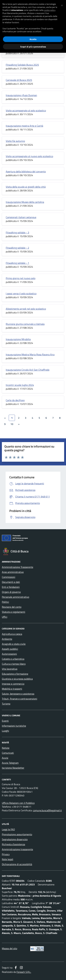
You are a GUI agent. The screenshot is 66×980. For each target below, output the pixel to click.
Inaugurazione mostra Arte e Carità (24, 126)
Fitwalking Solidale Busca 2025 (22, 65)
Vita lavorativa (10, 669)
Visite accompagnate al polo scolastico (26, 110)
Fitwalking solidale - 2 (17, 248)
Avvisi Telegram (10, 763)
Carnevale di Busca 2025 (19, 80)
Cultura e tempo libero (14, 664)
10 (12, 424)
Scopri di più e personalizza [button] (33, 47)
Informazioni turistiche (14, 726)
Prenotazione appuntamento (17, 834)
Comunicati (8, 753)
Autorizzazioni (9, 654)
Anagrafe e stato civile (14, 644)
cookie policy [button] (50, 10)
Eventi (5, 721)
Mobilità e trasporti (12, 689)
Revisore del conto (12, 607)
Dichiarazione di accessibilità (17, 864)
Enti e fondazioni (11, 587)
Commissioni (9, 577)
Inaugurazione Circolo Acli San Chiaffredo (28, 370)
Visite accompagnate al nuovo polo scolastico (29, 156)
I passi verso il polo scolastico (21, 293)
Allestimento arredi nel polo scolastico (26, 309)
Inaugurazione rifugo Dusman (21, 95)
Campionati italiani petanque (21, 217)
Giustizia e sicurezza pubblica (17, 679)
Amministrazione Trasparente (18, 567)
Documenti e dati (11, 582)
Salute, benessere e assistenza (18, 694)
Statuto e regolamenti (14, 612)
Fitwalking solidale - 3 (17, 232)
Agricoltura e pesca (12, 634)
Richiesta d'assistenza (13, 844)
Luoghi (5, 731)
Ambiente (7, 639)
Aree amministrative (13, 572)
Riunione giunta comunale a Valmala (25, 324)
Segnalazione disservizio (15, 839)
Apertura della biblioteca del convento (26, 171)
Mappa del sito (9, 948)
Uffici (5, 617)
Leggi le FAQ (8, 829)
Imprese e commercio (13, 684)
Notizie (6, 748)
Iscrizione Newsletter (13, 768)
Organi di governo (11, 592)
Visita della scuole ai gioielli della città (26, 187)
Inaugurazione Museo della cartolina (25, 202)
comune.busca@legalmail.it (47, 810)
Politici (5, 602)
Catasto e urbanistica (13, 659)
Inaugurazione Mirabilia (18, 339)
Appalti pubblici (10, 649)
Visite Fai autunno (15, 141)
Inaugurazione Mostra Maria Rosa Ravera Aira (30, 354)
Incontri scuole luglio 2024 (20, 385)
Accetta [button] (33, 39)
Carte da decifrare (15, 400)
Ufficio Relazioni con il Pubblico (18, 803)
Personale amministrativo (15, 597)
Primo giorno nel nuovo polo (21, 278)
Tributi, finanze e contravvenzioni (20, 699)
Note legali (8, 859)
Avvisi (5, 758)
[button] (62, 5)
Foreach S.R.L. (24, 972)
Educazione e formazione (15, 674)
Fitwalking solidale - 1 (17, 263)
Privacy (6, 854)
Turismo (6, 704)
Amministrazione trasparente (17, 849)
